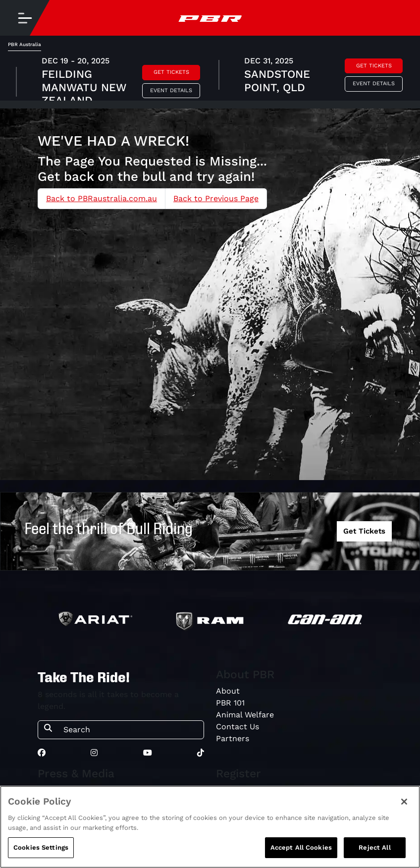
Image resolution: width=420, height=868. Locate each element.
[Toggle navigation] (25, 18)
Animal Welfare (245, 715)
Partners (233, 738)
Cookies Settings (41, 847)
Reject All (374, 847)
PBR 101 (230, 703)
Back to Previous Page (216, 198)
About (228, 691)
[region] (210, 827)
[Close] (404, 802)
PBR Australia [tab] (25, 44)
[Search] (131, 730)
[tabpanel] (210, 76)
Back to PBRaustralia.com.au (102, 198)
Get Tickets (171, 72)
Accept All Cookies (301, 847)
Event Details (171, 90)
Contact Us (237, 727)
